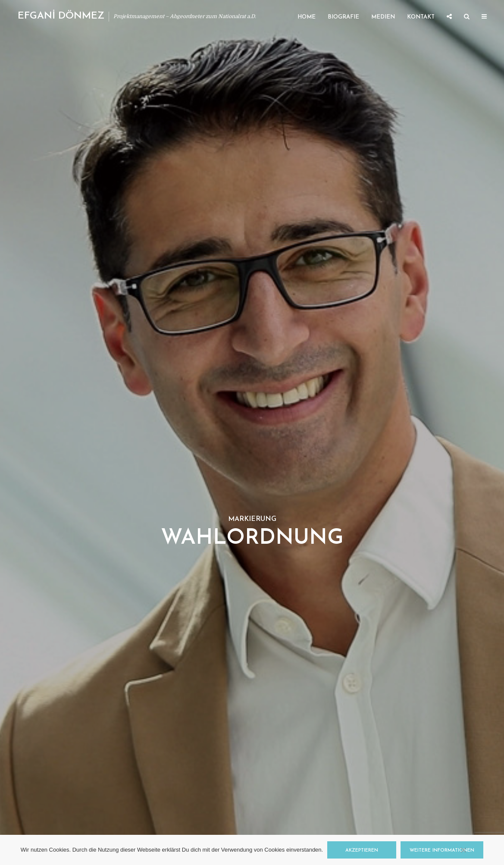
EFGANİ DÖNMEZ (61, 16)
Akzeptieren (362, 851)
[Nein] (463, 850)
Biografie (343, 17)
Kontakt (421, 17)
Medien (383, 17)
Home (307, 17)
